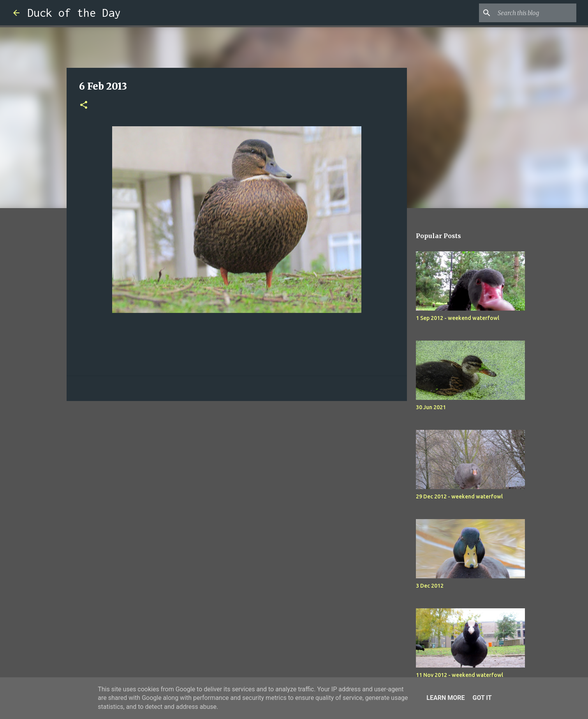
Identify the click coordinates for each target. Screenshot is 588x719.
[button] (84, 105)
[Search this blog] (535, 13)
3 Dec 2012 (430, 586)
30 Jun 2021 (431, 407)
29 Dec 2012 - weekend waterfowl (459, 496)
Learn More (445, 698)
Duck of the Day (74, 13)
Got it (482, 698)
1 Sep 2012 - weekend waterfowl (458, 318)
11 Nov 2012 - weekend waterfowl (459, 675)
